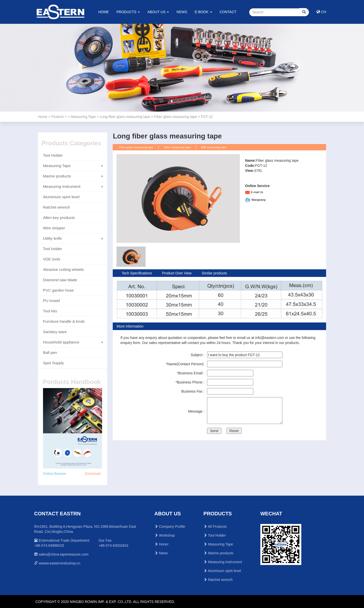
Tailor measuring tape (177, 147)
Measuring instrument (62, 186)
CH (321, 12)
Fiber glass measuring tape (136, 147)
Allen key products (59, 218)
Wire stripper (54, 228)
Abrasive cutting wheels (63, 269)
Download (93, 474)
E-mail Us (257, 192)
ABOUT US (158, 12)
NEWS (182, 12)
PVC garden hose (58, 290)
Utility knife (52, 238)
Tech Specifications (137, 273)
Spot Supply (53, 363)
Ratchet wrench (56, 207)
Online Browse (54, 474)
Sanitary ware (55, 332)
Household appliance (61, 342)
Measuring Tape (57, 166)
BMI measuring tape (214, 147)
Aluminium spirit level (61, 197)
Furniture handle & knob (64, 321)
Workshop (167, 535)
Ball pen (50, 352)
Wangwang (259, 200)
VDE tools (52, 259)
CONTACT (228, 12)
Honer (164, 544)
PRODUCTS (128, 12)
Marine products (57, 176)
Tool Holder (53, 155)
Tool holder (52, 249)
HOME (104, 12)
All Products (217, 526)
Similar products (214, 273)
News (163, 553)
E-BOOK (203, 12)
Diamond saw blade (60, 280)
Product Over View (177, 273)
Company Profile (172, 526)
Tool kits (50, 311)
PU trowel (51, 301)
